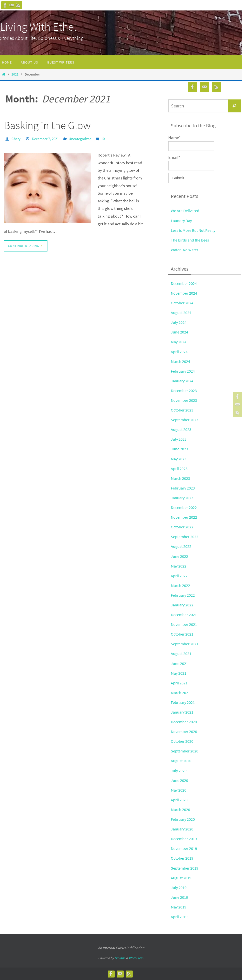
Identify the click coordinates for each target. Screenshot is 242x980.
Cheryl (17, 139)
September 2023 (185, 420)
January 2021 (182, 712)
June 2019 (179, 897)
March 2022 (181, 585)
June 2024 (179, 332)
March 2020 (181, 810)
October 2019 (182, 858)
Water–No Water (185, 250)
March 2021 (181, 693)
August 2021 (181, 653)
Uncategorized (85, 139)
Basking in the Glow (47, 125)
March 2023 (181, 478)
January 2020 (182, 829)
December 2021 (184, 615)
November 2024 (184, 293)
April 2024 (179, 352)
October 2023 (182, 410)
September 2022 (185, 537)
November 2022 (184, 517)
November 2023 (184, 400)
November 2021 (184, 624)
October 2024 (182, 303)
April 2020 (179, 800)
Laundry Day (182, 221)
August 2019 (181, 878)
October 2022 (182, 527)
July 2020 (179, 771)
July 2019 (179, 888)
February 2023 (183, 488)
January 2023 (182, 498)
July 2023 (179, 439)
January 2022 (182, 605)
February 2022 (183, 595)
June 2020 (179, 780)
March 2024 (181, 361)
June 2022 (179, 556)
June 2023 (179, 449)
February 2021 (183, 702)
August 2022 (181, 546)
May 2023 (179, 459)
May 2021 (179, 673)
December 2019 (184, 839)
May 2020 (179, 790)
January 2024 (182, 381)
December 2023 (184, 391)
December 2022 (184, 507)
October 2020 (182, 741)
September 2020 (185, 751)
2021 (15, 74)
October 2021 (182, 634)
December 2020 (184, 722)
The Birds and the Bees (190, 240)
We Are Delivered (185, 211)
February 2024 (183, 371)
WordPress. (136, 958)
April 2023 (179, 469)
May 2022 (179, 566)
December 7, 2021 (48, 139)
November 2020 (184, 732)
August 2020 (181, 761)
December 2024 (184, 283)
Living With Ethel (38, 27)
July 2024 (179, 322)
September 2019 (185, 868)
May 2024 (179, 342)
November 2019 (184, 848)
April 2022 (179, 576)
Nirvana (120, 958)
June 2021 (179, 663)
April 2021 (179, 683)
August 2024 (181, 313)
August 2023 (181, 429)
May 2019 (179, 907)
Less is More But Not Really (194, 230)
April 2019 (179, 917)
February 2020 (183, 819)
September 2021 (185, 644)
